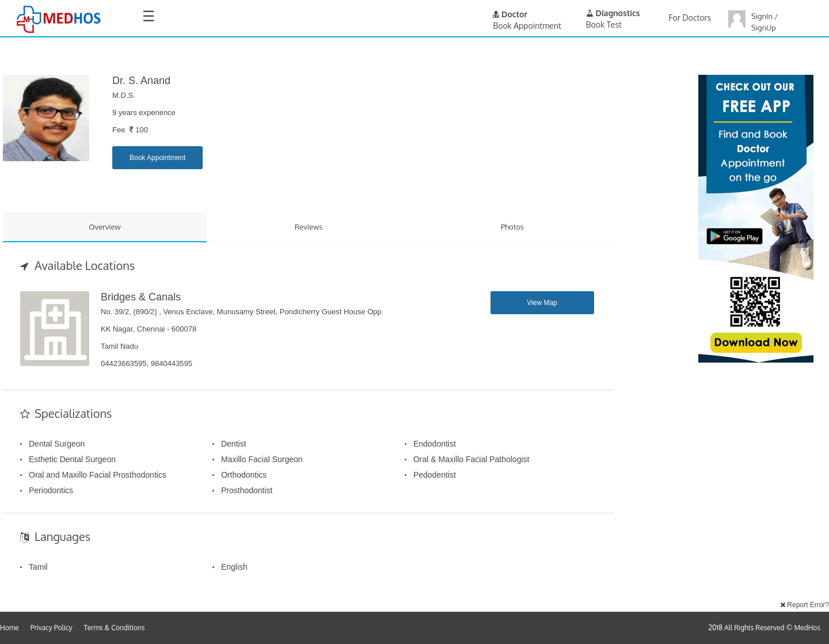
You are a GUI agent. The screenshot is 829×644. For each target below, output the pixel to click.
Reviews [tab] (309, 227)
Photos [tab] (512, 227)
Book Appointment (157, 158)
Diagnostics (613, 13)
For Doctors (690, 18)
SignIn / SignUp (765, 22)
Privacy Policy (52, 628)
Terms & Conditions (115, 628)
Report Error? (805, 605)
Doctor (510, 14)
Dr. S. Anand (141, 81)
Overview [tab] (105, 227)
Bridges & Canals (141, 297)
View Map (542, 303)
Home (9, 628)
